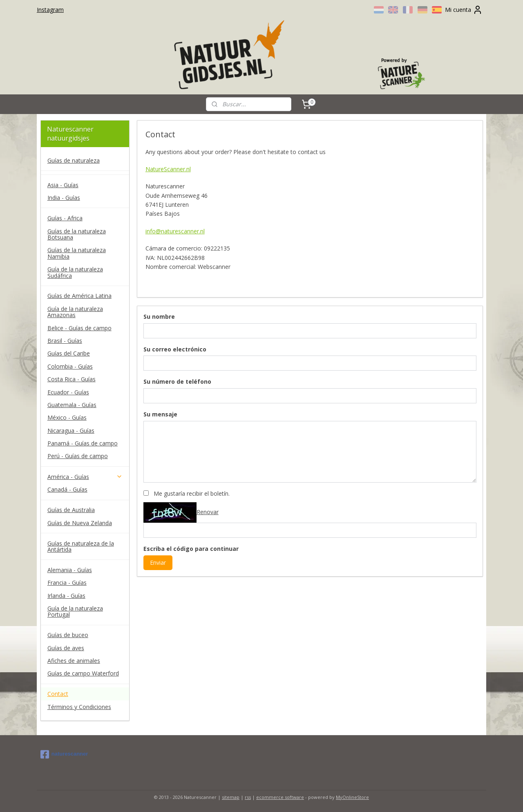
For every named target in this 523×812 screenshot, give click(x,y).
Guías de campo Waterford (83, 673)
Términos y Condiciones (79, 707)
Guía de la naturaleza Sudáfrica (75, 272)
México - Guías (67, 417)
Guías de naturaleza (74, 160)
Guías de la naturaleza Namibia (77, 253)
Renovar (207, 512)
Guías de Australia (71, 510)
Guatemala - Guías (72, 405)
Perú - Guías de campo (78, 456)
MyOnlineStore (352, 797)
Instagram (50, 10)
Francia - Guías (67, 583)
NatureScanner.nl (168, 169)
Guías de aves (66, 648)
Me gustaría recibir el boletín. (191, 493)
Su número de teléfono (177, 381)
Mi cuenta (464, 10)
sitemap (231, 797)
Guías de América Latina (79, 296)
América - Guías (85, 477)
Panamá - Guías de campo (83, 443)
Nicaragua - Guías (71, 431)
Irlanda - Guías (66, 596)
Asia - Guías (63, 185)
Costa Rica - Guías (72, 379)
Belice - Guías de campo (79, 328)
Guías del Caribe (69, 353)
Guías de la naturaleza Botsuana (77, 234)
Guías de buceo (68, 635)
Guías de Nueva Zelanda (80, 523)
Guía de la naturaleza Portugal (75, 611)
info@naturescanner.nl (175, 231)
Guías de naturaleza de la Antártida (81, 546)
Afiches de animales (74, 661)
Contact (58, 694)
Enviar (158, 563)
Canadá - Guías (67, 489)
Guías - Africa (65, 218)
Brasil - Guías (65, 341)
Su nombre (159, 317)
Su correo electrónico (174, 349)
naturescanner (64, 754)
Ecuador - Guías (68, 392)
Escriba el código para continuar (191, 549)
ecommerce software (280, 797)
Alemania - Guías (70, 570)
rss (248, 797)
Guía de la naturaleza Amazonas (75, 312)
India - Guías (64, 198)
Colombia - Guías (70, 366)
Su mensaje (160, 414)
